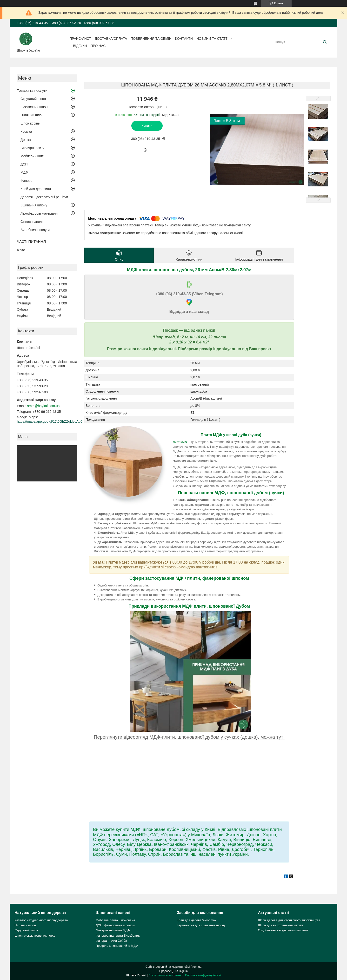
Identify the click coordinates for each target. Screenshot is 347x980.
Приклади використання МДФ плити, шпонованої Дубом (189, 606)
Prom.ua (196, 967)
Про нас (98, 46)
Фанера (27, 181)
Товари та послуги (32, 90)
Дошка (26, 140)
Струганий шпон (33, 99)
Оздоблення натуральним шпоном (283, 930)
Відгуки (80, 46)
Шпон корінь (30, 123)
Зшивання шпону (34, 205)
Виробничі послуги (35, 230)
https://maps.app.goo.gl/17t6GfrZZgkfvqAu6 (50, 421)
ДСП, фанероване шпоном (115, 925)
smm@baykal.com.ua (43, 406)
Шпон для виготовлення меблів (280, 925)
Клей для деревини (36, 189)
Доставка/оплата (111, 39)
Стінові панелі (31, 222)
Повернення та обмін (151, 39)
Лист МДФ (180, 442)
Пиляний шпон (32, 115)
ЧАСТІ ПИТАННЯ (31, 241)
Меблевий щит (32, 156)
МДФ (24, 172)
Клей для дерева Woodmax (197, 920)
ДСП (24, 164)
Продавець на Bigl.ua (173, 971)
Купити (147, 126)
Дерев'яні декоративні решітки (44, 197)
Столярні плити (33, 148)
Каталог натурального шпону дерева (41, 920)
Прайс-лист (80, 39)
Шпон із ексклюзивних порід (35, 936)
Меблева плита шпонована (115, 920)
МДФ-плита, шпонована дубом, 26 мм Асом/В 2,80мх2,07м (189, 270)
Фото (21, 250)
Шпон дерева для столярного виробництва (289, 920)
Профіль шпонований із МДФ (117, 946)
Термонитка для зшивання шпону (201, 925)
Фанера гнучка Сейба (111, 941)
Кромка (26, 132)
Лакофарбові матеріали (39, 213)
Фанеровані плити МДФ (113, 930)
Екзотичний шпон (34, 107)
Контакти (184, 39)
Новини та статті (212, 39)
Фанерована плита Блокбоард (118, 936)
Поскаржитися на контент (166, 975)
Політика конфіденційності (203, 975)
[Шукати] (325, 42)
